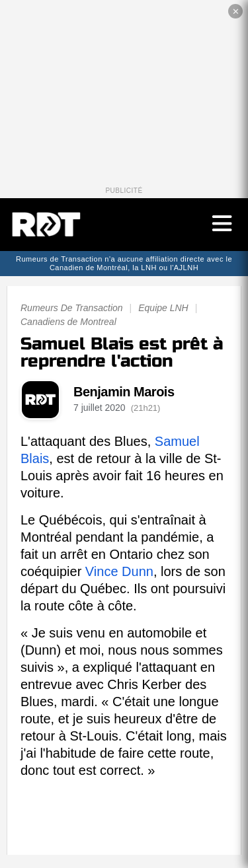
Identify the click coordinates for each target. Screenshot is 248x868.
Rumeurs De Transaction (72, 308)
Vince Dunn (119, 571)
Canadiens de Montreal (68, 322)
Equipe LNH (163, 308)
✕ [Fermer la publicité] (236, 12)
